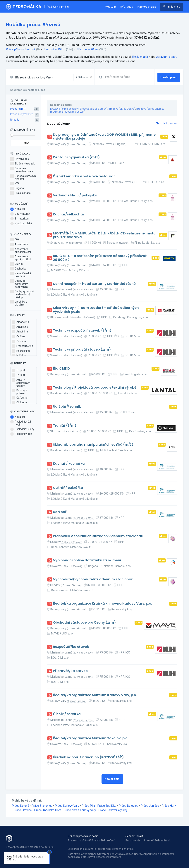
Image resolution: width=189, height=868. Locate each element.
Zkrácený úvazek (23, 164)
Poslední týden (21, 434)
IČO (15, 183)
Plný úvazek (20, 159)
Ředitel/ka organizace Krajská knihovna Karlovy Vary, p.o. (102, 604)
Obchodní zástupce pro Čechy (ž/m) (84, 623)
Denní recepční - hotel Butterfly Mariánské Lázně (94, 284)
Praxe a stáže (20, 193)
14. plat (18, 375)
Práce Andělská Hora (48, 810)
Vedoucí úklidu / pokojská (75, 195)
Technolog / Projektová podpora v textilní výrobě (95, 388)
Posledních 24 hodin (21, 423)
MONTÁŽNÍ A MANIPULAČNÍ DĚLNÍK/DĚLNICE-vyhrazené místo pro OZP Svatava (104, 235)
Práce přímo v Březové (21, 49)
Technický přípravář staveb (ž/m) (82, 350)
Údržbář (60, 512)
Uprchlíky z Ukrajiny (19, 303)
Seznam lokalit (134, 836)
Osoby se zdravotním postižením (19, 284)
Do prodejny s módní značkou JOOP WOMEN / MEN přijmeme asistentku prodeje (104, 137)
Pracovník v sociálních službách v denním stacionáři (98, 536)
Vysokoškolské (21, 224)
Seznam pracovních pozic (83, 836)
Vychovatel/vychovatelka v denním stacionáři (93, 579)
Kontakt (10, 857)
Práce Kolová (20, 806)
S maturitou (19, 219)
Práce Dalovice (128, 806)
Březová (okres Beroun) (94, 109)
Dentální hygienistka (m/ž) (76, 157)
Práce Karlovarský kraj (113, 810)
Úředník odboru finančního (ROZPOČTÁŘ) (88, 757)
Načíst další (112, 779)
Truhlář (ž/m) (65, 426)
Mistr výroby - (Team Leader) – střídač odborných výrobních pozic (96, 310)
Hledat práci (169, 77)
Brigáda (15, 120)
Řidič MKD (61, 369)
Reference (126, 7)
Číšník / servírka (67, 714)
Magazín (110, 7)
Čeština (19, 337)
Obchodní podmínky (17, 853)
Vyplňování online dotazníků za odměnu (88, 560)
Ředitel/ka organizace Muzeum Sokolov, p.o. (91, 738)
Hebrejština (21, 351)
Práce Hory (169, 806)
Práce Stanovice (42, 806)
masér (144, 57)
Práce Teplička (107, 806)
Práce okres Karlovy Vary (80, 810)
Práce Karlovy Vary (67, 806)
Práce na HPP (18, 109)
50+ (15, 240)
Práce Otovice (23, 810)
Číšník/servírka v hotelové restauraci (85, 176)
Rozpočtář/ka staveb (71, 647)
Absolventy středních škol (21, 251)
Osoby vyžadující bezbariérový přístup (22, 294)
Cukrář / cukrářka (68, 488)
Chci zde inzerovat (166, 123)
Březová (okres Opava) (122, 109)
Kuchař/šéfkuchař (69, 214)
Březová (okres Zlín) (74, 112)
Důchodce (18, 269)
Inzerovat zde (147, 7)
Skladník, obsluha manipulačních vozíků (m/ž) (93, 445)
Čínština (19, 341)
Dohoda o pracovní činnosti (23, 177)
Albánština (20, 322)
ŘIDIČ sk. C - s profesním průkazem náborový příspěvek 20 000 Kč (100, 258)
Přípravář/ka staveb (70, 671)
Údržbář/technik (67, 407)
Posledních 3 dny (22, 429)
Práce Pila (88, 806)
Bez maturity (20, 214)
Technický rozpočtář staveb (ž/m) (82, 331)
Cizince (17, 264)
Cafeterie (20, 398)
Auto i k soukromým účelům (21, 383)
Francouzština (23, 346)
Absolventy (19, 244)
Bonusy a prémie (20, 392)
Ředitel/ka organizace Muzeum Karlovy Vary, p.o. (95, 695)
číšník (135, 57)
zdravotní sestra (167, 57)
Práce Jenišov (150, 806)
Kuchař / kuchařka (69, 464)
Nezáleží (18, 209)
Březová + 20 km (88, 49)
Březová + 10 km (54, 49)
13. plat (18, 370)
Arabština (20, 332)
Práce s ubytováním (22, 114)
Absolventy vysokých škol (20, 258)
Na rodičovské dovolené (21, 275)
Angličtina (20, 327)
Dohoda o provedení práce (22, 170)
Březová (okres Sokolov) (64, 109)
